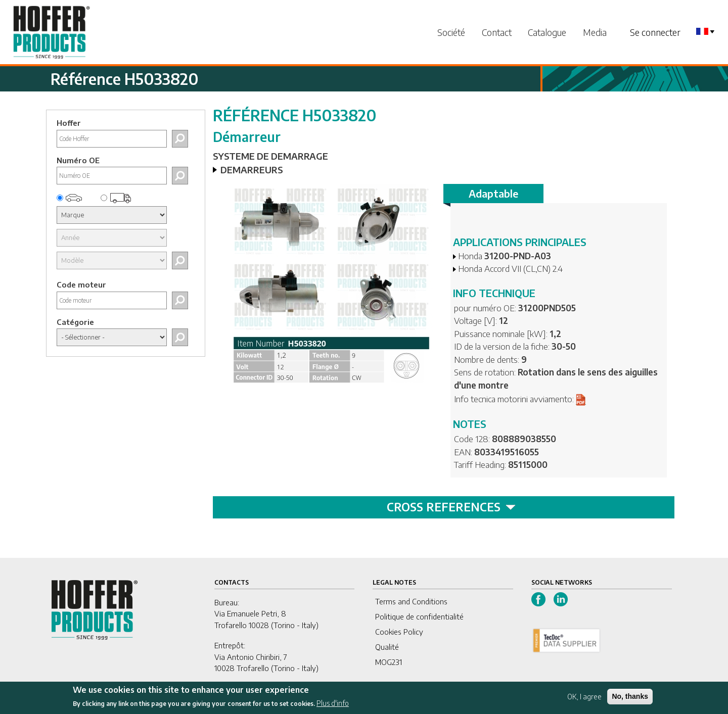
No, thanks (630, 700)
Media (595, 32)
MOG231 (389, 662)
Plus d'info (333, 707)
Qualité (387, 647)
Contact (497, 32)
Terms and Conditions (411, 601)
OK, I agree (584, 700)
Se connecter (655, 32)
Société (451, 32)
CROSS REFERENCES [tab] (451, 507)
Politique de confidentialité (419, 616)
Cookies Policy (399, 632)
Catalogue (547, 32)
